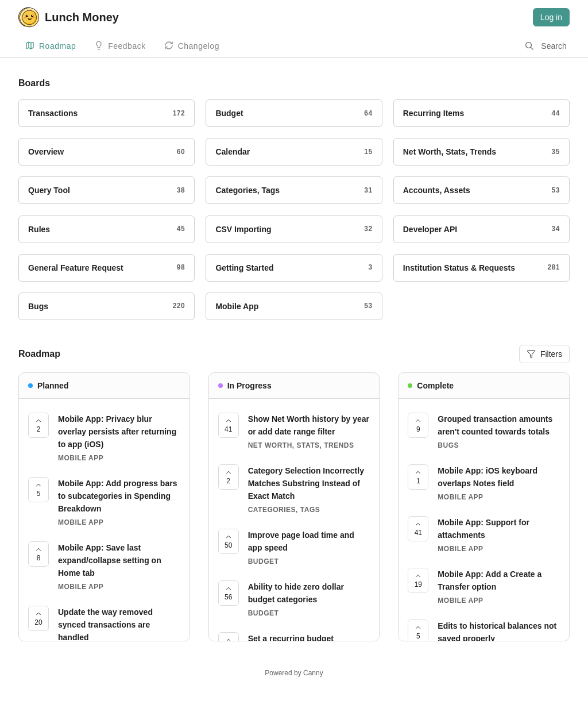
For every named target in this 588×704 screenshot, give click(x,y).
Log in (551, 17)
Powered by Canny (294, 673)
